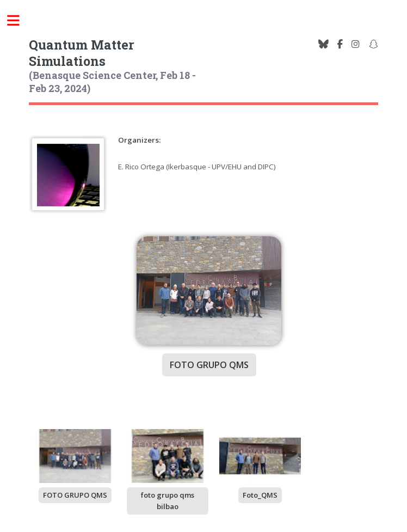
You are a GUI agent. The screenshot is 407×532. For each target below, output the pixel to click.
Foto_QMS (260, 495)
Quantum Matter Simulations (82, 53)
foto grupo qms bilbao (168, 501)
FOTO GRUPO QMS (75, 495)
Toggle (20, 20)
